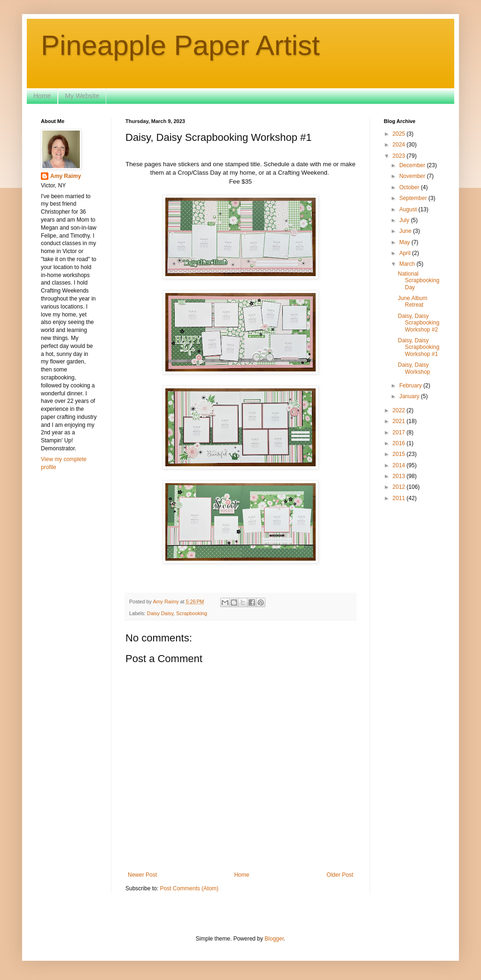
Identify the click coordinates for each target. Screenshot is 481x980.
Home (42, 96)
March (408, 264)
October (410, 187)
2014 (400, 465)
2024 (400, 145)
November (413, 176)
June (406, 231)
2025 (400, 134)
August (409, 209)
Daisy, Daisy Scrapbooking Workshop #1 (419, 347)
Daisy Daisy (160, 613)
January (410, 396)
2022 (400, 410)
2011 (400, 498)
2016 (400, 443)
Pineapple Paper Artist (180, 45)
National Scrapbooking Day (419, 281)
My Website (82, 96)
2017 (400, 432)
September (414, 198)
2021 (400, 421)
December (413, 165)
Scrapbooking (192, 613)
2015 (400, 454)
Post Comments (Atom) (189, 888)
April (406, 253)
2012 (400, 487)
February (411, 386)
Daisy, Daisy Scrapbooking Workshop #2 (419, 323)
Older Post (340, 875)
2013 (400, 476)
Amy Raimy (66, 176)
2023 (400, 156)
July (405, 220)
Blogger (274, 939)
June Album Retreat (413, 301)
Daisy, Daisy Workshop (414, 368)
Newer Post (142, 875)
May (405, 242)
